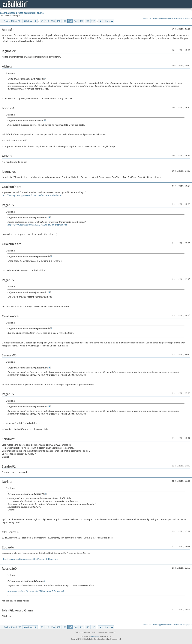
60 (42, 21)
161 (76, 21)
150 (53, 21)
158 (58, 21)
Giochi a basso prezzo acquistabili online (22, 13)
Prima (28, 21)
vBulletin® (96, 637)
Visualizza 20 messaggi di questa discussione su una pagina (168, 18)
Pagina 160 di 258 (12, 21)
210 (93, 21)
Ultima (109, 21)
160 (70, 21)
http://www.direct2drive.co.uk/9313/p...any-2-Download (30, 559)
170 (87, 21)
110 (47, 21)
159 (64, 21)
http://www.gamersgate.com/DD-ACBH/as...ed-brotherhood (32, 195)
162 (82, 21)
